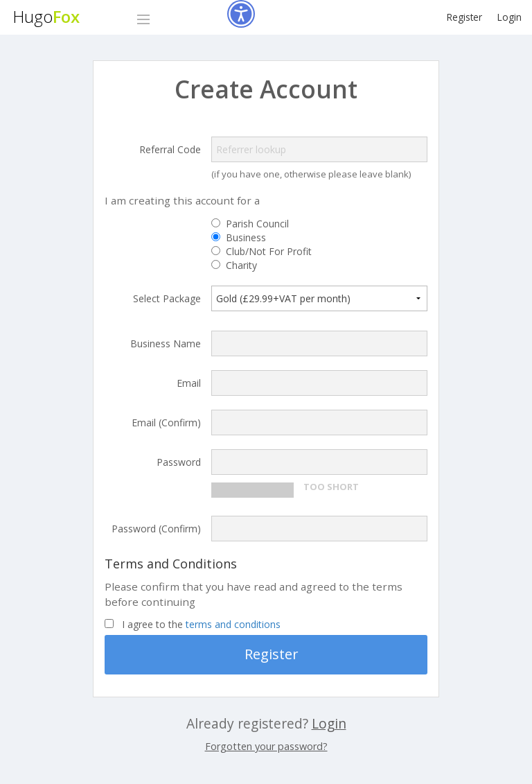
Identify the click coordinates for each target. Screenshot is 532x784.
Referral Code (170, 149)
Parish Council (257, 224)
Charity (241, 265)
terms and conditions (233, 624)
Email (189, 383)
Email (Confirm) (166, 423)
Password (179, 462)
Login (509, 17)
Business (246, 238)
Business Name (166, 343)
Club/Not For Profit (269, 252)
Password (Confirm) (156, 529)
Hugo (46, 16)
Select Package (167, 298)
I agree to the (201, 625)
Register (464, 17)
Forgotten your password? (266, 746)
